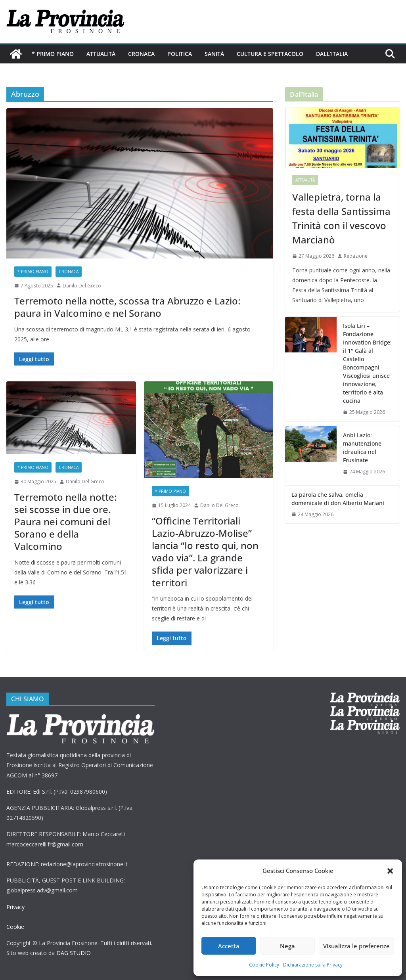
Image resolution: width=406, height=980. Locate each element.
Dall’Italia (332, 54)
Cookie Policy (264, 965)
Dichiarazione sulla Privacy (313, 965)
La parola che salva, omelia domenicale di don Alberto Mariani (338, 499)
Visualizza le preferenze (356, 946)
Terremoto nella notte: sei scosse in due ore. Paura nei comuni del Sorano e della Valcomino (65, 522)
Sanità (214, 54)
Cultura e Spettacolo (270, 54)
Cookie (15, 927)
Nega (287, 946)
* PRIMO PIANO (53, 54)
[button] (390, 871)
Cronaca (141, 54)
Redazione (356, 256)
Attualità (101, 54)
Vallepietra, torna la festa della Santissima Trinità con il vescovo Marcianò (341, 218)
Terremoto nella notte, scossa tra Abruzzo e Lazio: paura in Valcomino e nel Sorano (127, 307)
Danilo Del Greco (82, 286)
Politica (180, 54)
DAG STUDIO (74, 953)
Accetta (229, 946)
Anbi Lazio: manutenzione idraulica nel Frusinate (362, 448)
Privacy (15, 907)
